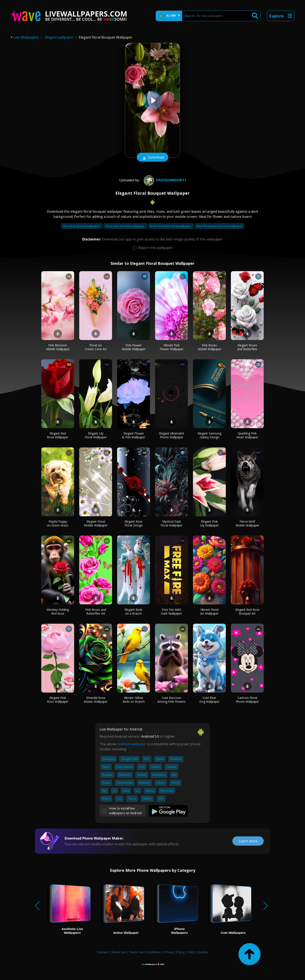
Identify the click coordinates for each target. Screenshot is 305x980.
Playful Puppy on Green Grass (58, 523)
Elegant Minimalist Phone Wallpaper (172, 435)
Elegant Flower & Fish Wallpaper (134, 435)
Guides (203, 952)
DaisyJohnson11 (164, 180)
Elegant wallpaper (59, 37)
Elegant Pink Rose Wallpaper (58, 700)
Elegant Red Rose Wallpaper (58, 435)
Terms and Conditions (145, 952)
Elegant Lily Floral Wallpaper (96, 435)
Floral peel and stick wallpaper (125, 226)
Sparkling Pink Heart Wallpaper (247, 435)
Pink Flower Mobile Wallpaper (134, 347)
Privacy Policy (175, 952)
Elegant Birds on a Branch (134, 611)
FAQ (191, 952)
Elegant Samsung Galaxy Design (209, 435)
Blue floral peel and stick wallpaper (220, 226)
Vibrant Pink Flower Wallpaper (172, 347)
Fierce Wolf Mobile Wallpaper (247, 523)
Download (152, 158)
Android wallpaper (132, 744)
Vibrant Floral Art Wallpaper (209, 611)
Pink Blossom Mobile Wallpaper (58, 347)
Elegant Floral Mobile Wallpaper (96, 523)
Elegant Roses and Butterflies (247, 347)
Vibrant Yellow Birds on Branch (134, 700)
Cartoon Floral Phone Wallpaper (247, 700)
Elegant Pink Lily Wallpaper (209, 523)
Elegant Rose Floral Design (134, 523)
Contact (103, 952)
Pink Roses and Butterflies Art (96, 611)
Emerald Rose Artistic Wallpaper (96, 700)
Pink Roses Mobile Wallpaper (209, 347)
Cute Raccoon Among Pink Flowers (171, 700)
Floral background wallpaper (82, 226)
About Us (119, 952)
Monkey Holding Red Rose (58, 611)
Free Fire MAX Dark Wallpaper (171, 611)
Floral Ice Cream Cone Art (96, 347)
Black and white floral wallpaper (171, 226)
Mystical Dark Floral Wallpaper (172, 523)
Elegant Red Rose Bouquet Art (247, 611)
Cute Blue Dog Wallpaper (209, 700)
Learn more (248, 841)
